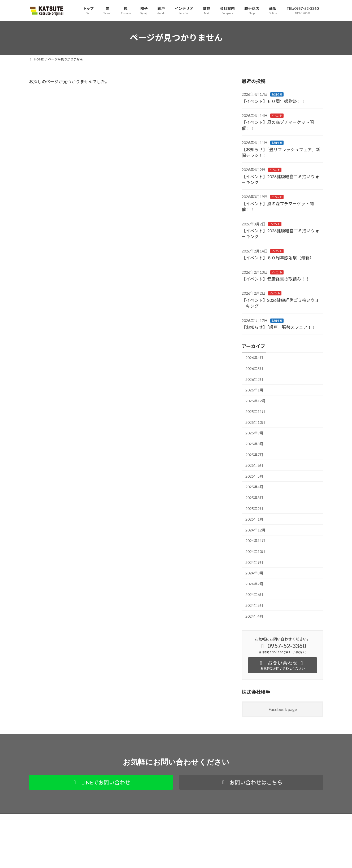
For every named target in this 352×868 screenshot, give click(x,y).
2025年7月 (254, 454)
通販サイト (84, 818)
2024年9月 (254, 562)
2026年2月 (254, 379)
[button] (101, 782)
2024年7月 (254, 584)
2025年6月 (254, 465)
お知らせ (277, 94)
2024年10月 (255, 551)
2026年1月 (254, 390)
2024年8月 (254, 573)
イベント (277, 116)
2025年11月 (255, 411)
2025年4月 (254, 487)
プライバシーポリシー (50, 818)
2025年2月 (254, 508)
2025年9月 (254, 433)
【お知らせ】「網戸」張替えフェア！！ (279, 327)
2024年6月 (254, 594)
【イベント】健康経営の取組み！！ (276, 279)
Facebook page (283, 709)
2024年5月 (254, 605)
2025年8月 (254, 444)
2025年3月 (254, 498)
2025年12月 (255, 401)
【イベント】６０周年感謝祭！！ (273, 101)
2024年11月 (255, 541)
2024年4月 (254, 616)
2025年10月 (255, 422)
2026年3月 (254, 368)
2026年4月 (254, 358)
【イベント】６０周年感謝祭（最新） (278, 258)
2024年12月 (255, 530)
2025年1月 (254, 519)
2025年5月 (254, 476)
